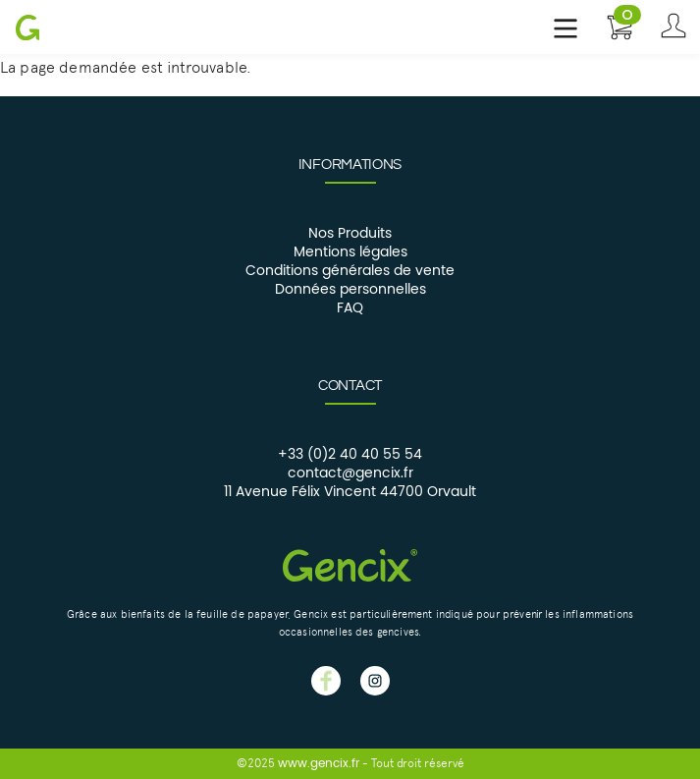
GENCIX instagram (375, 681)
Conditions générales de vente (350, 271)
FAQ (350, 308)
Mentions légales (350, 252)
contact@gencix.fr (350, 473)
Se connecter (673, 27)
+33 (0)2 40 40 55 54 (350, 455)
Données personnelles (350, 290)
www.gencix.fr (319, 763)
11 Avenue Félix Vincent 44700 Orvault (350, 492)
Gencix (27, 27)
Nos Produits (350, 234)
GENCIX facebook (326, 681)
